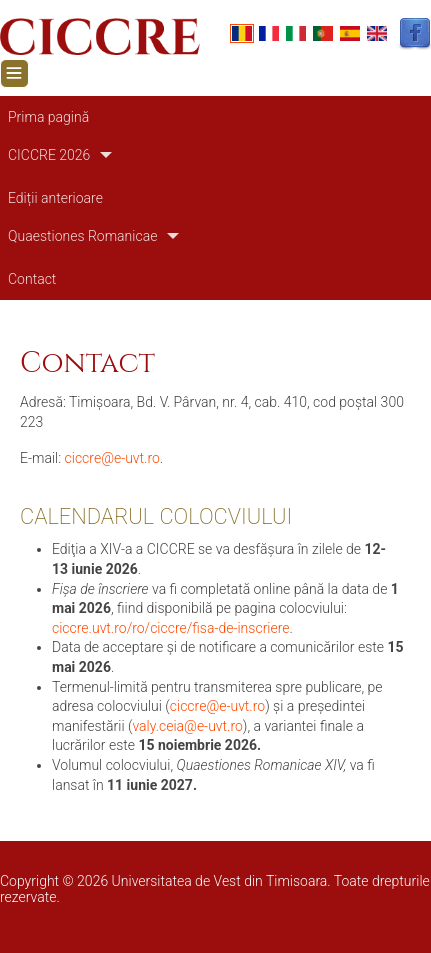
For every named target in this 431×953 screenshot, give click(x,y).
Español (350, 33)
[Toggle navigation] (14, 73)
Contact (32, 279)
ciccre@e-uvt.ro (112, 458)
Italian (296, 33)
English (377, 33)
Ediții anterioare (55, 198)
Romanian (242, 33)
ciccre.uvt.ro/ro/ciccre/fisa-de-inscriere (171, 628)
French (269, 33)
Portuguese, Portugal (323, 33)
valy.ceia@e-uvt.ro (187, 726)
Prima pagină (48, 117)
